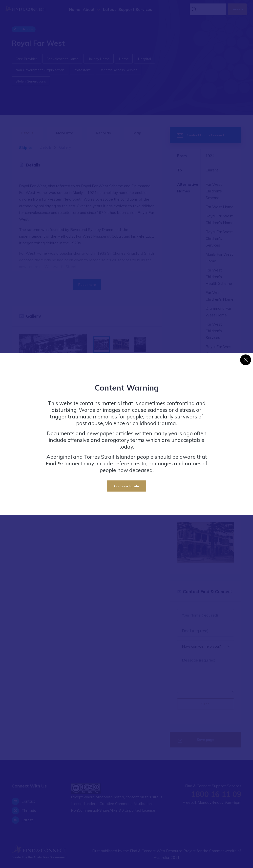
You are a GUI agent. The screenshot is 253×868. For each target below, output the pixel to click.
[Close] (246, 360)
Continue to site (127, 486)
